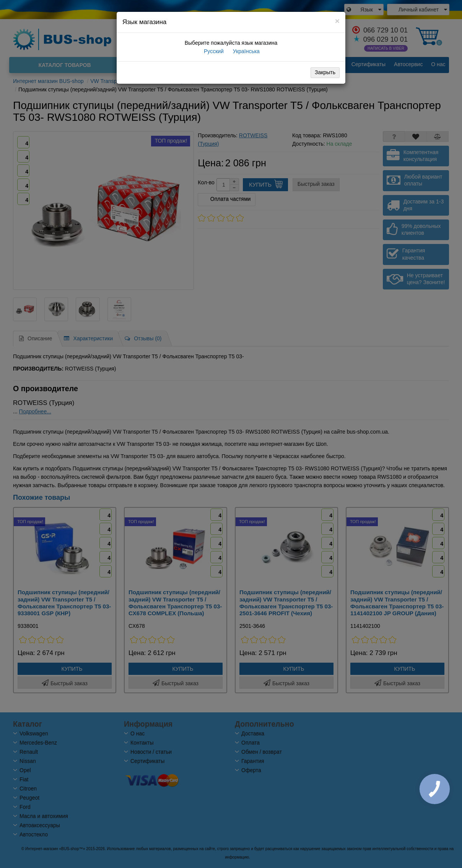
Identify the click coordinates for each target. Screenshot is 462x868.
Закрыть (325, 72)
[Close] (337, 21)
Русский (213, 51)
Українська (246, 51)
